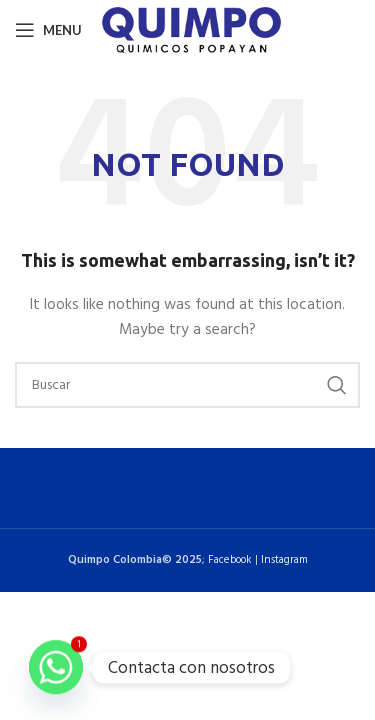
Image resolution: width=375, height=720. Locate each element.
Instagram (284, 560)
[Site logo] (191, 30)
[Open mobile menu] (48, 30)
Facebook (230, 560)
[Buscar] (187, 385)
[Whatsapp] (56, 668)
